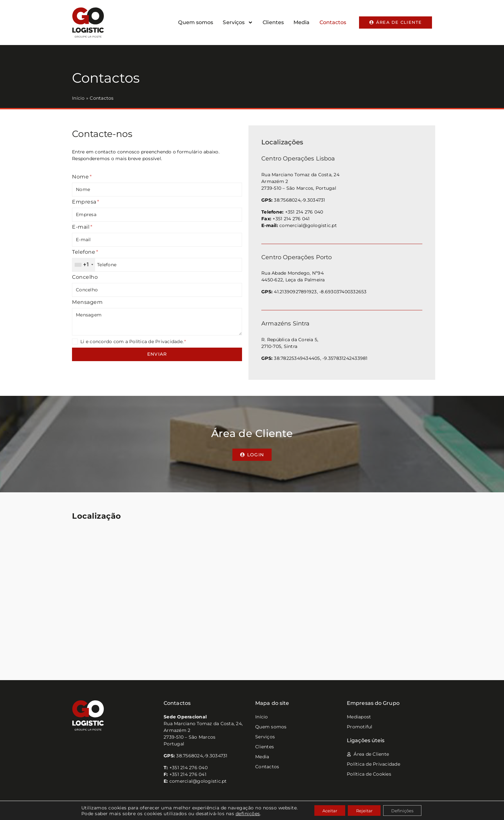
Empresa (86, 202)
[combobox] (84, 265)
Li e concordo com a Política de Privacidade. (133, 342)
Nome (82, 177)
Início (78, 98)
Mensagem (87, 302)
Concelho (85, 277)
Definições (407, 810)
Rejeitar (364, 810)
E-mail (82, 227)
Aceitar (326, 810)
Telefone (85, 252)
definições (241, 813)
